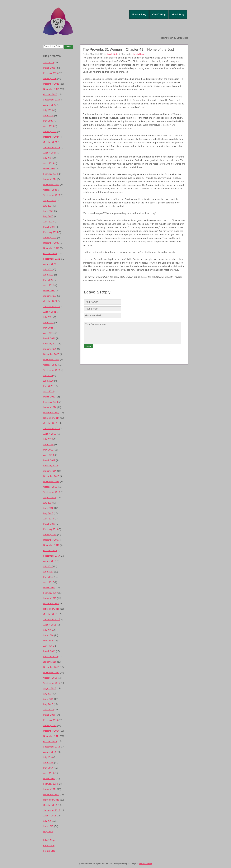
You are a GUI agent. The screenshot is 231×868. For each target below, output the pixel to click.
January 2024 (50, 179)
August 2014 (50, 752)
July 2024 (48, 158)
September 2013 (52, 810)
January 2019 (50, 471)
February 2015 (51, 720)
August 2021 (50, 312)
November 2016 (51, 609)
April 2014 (49, 773)
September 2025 (52, 100)
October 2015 (50, 678)
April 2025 (49, 126)
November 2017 (51, 545)
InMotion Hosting (145, 864)
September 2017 (52, 556)
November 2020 (51, 359)
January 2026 (50, 78)
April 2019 (49, 455)
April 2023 (49, 222)
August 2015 (50, 688)
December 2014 (51, 731)
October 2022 (50, 253)
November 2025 (51, 89)
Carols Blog (138, 54)
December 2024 (51, 137)
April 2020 (49, 391)
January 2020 (50, 407)
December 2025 (51, 84)
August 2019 (50, 434)
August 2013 (50, 816)
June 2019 (48, 444)
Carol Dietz (112, 54)
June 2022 (48, 275)
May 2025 (48, 121)
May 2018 (48, 513)
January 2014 (50, 789)
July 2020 (48, 375)
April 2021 (49, 333)
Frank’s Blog (139, 14)
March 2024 (49, 169)
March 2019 (49, 460)
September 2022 (52, 259)
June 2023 (48, 211)
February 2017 (51, 593)
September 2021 (52, 306)
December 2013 (51, 794)
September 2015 (52, 683)
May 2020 (48, 386)
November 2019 (51, 418)
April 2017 (49, 582)
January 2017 (50, 598)
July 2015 (48, 694)
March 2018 (49, 524)
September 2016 (52, 619)
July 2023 (48, 206)
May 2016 (48, 641)
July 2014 (48, 757)
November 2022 (51, 248)
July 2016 (48, 630)
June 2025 (48, 115)
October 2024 (50, 142)
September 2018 (52, 492)
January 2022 (50, 296)
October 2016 (50, 614)
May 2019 (48, 450)
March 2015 (49, 715)
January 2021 (50, 349)
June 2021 (48, 322)
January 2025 (50, 131)
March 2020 (49, 397)
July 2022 (48, 269)
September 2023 (52, 195)
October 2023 (50, 190)
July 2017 (48, 566)
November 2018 (51, 481)
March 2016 (49, 651)
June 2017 (48, 572)
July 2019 (48, 439)
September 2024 (52, 147)
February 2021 (51, 344)
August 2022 (50, 264)
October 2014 (50, 741)
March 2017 (49, 588)
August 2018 (50, 497)
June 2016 (48, 635)
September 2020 (52, 370)
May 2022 (48, 280)
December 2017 (51, 540)
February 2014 (51, 784)
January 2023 (50, 237)
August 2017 (50, 561)
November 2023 (51, 184)
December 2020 (51, 354)
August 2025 (50, 105)
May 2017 (48, 577)
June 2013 (48, 826)
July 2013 (48, 821)
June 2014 (48, 763)
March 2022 (49, 291)
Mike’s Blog (178, 14)
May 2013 (48, 831)
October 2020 (50, 365)
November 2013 (51, 800)
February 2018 (51, 529)
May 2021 (48, 328)
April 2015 (49, 709)
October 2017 (50, 550)
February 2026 (51, 73)
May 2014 (48, 768)
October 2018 (50, 487)
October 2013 (50, 805)
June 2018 (48, 508)
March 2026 (49, 68)
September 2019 (52, 428)
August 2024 (50, 153)
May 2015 (48, 704)
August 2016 (50, 625)
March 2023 (49, 227)
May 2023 (48, 216)
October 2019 (50, 423)
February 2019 (51, 466)
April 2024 (49, 163)
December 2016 (51, 603)
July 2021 (48, 317)
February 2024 (51, 174)
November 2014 (51, 736)
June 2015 (48, 699)
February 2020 (51, 402)
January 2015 (50, 725)
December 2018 (51, 476)
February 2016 (51, 656)
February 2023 (51, 232)
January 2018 (50, 534)
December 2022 (51, 243)
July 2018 (48, 503)
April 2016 (49, 646)
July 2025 (48, 110)
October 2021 (50, 301)
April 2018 (49, 519)
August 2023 (50, 200)
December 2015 (51, 667)
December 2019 (51, 412)
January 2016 (50, 662)
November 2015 (51, 672)
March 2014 (49, 778)
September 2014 (52, 747)
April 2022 (49, 285)
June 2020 (48, 381)
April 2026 (49, 62)
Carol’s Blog (159, 14)
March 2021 (49, 338)
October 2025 (50, 94)
